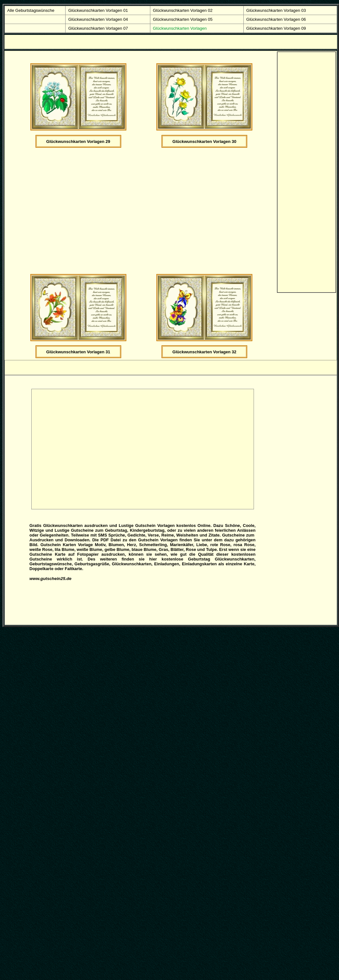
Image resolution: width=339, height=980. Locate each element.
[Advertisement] (60, 210)
